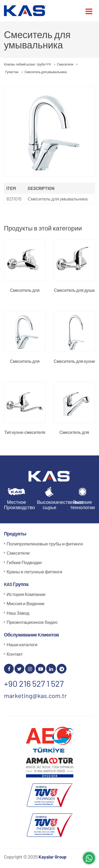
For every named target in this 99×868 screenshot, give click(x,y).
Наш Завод (18, 613)
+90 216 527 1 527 (34, 683)
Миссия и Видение (25, 603)
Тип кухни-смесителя (25, 432)
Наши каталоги (22, 644)
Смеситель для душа (74, 290)
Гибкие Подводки (24, 562)
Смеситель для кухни (74, 361)
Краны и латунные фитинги (34, 571)
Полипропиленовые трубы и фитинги (45, 544)
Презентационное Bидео (32, 622)
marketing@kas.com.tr (35, 696)
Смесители (18, 553)
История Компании (26, 594)
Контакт (15, 654)
